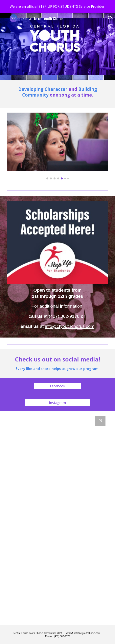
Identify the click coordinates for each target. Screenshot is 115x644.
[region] (57, 6)
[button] (5, 18)
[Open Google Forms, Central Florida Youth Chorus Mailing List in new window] (100, 421)
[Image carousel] (57, 146)
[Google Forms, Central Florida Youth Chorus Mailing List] (57, 518)
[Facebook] (57, 386)
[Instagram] (57, 403)
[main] (57, 94)
